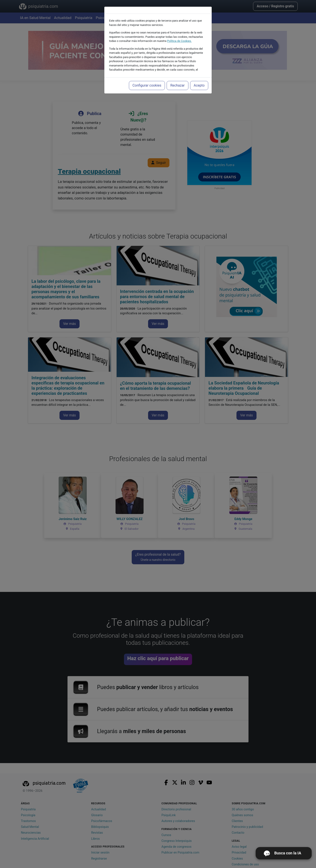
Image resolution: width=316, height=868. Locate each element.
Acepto (199, 85)
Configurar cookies (147, 85)
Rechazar (177, 85)
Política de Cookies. (179, 41)
